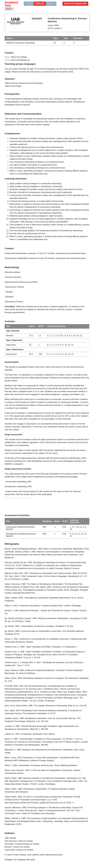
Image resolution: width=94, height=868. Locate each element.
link (32, 69)
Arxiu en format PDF (75, 4)
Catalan (29, 4)
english (40, 4)
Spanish (51, 4)
